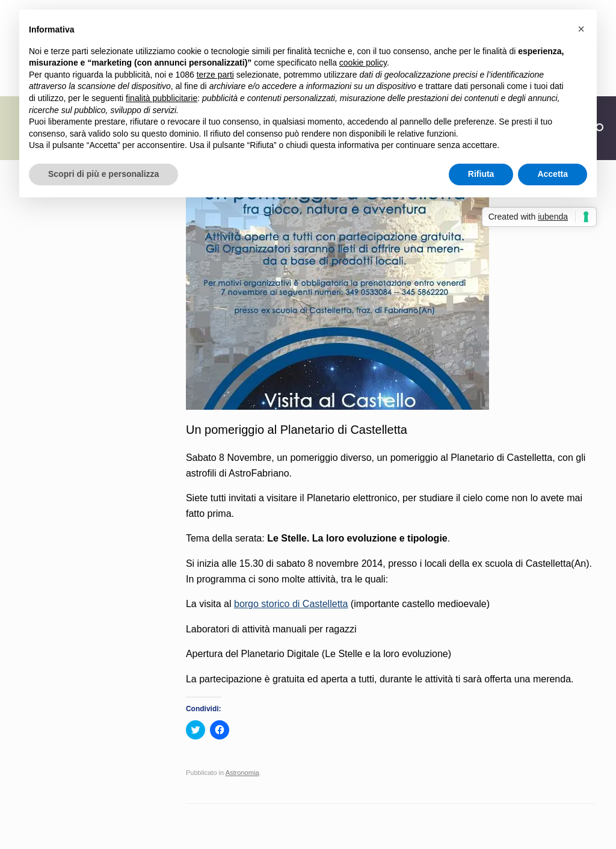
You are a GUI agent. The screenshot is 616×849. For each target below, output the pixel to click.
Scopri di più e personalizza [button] (103, 174)
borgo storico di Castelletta (291, 604)
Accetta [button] (553, 174)
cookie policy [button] (363, 63)
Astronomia (242, 773)
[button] (581, 29)
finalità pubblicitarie (162, 98)
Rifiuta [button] (481, 174)
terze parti (215, 75)
